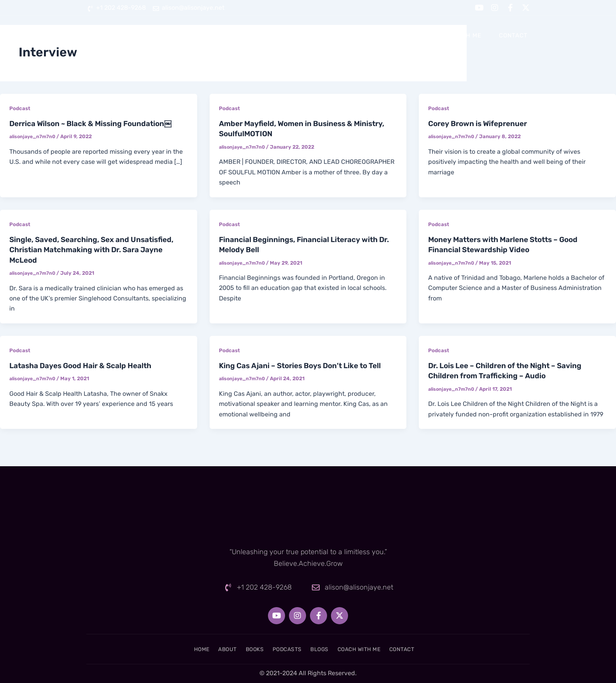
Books (315, 35)
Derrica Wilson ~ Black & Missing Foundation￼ (96, 123)
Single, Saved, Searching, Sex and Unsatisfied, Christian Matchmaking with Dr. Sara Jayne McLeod (97, 249)
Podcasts (360, 35)
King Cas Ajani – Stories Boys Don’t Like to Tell (306, 365)
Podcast (20, 108)
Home (240, 35)
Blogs (404, 35)
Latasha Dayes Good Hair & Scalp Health (86, 365)
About (277, 35)
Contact (513, 35)
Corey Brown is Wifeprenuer (481, 123)
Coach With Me (456, 35)
